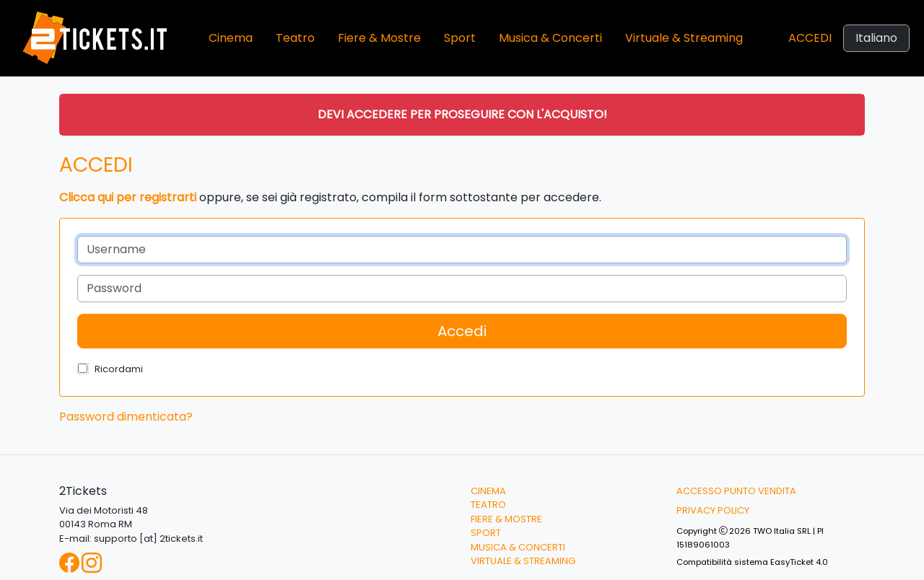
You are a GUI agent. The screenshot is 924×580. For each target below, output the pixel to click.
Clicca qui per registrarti (128, 197)
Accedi (810, 38)
